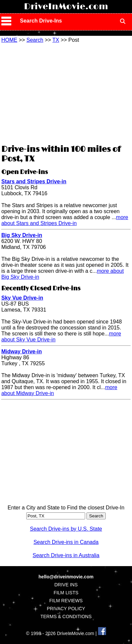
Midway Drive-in (22, 351)
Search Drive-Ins (41, 21)
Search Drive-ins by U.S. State (66, 529)
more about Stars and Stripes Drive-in (65, 220)
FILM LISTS (66, 593)
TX (56, 40)
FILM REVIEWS (66, 601)
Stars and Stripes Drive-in (34, 181)
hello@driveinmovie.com (66, 577)
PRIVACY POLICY (66, 609)
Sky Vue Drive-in (22, 298)
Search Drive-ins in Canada (66, 542)
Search (35, 40)
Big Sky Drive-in (22, 235)
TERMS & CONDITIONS (66, 616)
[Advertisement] (66, 93)
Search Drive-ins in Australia (66, 555)
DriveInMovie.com (66, 7)
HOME (9, 40)
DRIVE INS (66, 585)
